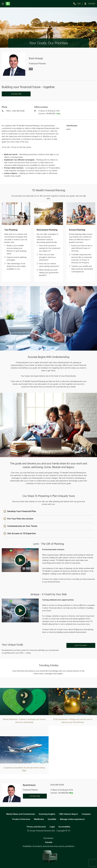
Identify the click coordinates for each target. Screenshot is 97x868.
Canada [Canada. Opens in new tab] (49, 842)
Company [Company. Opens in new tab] (86, 814)
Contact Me (16, 94)
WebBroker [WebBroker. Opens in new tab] (39, 819)
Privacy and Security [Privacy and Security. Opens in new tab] (36, 827)
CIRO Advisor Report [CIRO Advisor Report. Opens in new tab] (68, 814)
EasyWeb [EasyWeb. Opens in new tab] (52, 819)
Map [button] (71, 793)
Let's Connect (81, 645)
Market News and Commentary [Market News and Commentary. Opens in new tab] (21, 814)
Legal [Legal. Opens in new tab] (52, 827)
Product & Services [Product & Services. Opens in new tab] (21, 819)
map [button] (58, 114)
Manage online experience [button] (72, 819)
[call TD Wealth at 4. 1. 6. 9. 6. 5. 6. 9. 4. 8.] (78, 4)
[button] (20, 512)
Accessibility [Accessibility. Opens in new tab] (64, 827)
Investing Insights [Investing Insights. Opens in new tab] (47, 814)
